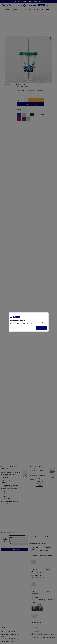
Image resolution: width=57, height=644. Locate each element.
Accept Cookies (41, 328)
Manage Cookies (30, 328)
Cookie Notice (28, 322)
